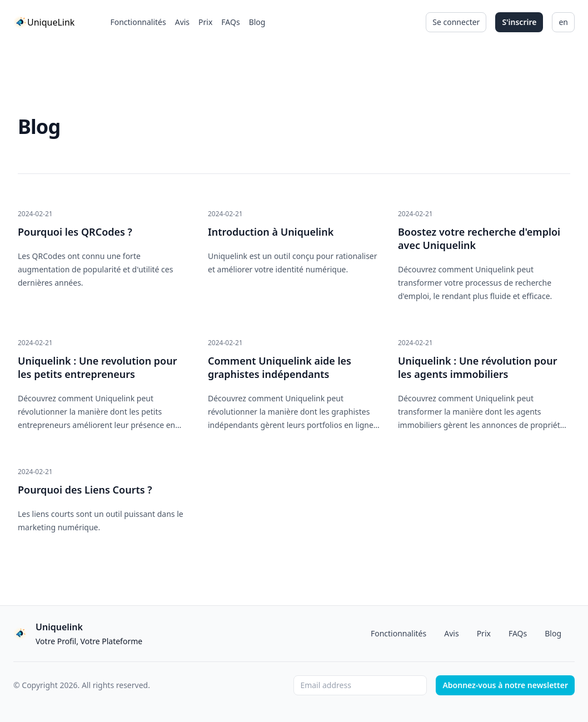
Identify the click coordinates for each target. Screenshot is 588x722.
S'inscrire (519, 22)
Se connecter (456, 22)
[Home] (44, 23)
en (563, 22)
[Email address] (360, 685)
